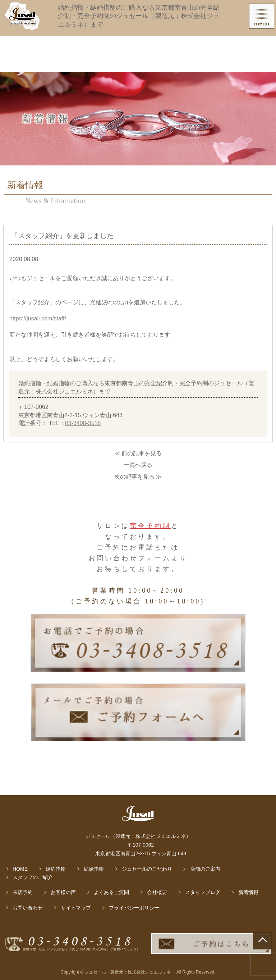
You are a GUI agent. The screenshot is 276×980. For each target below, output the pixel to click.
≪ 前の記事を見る (138, 453)
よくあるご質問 (111, 892)
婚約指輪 (56, 869)
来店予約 (23, 892)
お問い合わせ (28, 908)
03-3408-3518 (83, 423)
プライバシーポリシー (134, 908)
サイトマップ (76, 908)
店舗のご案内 (205, 869)
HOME (20, 869)
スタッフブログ (203, 892)
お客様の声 (63, 892)
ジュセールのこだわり (147, 869)
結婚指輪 (94, 869)
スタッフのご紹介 (33, 877)
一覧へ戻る (138, 465)
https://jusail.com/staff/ (38, 318)
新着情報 (248, 892)
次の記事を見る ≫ (138, 477)
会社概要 (157, 892)
